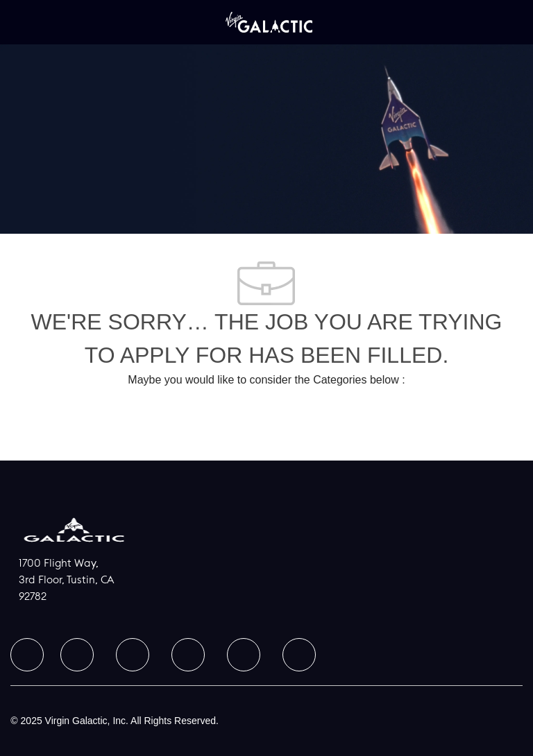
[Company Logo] (269, 22)
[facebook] (27, 655)
